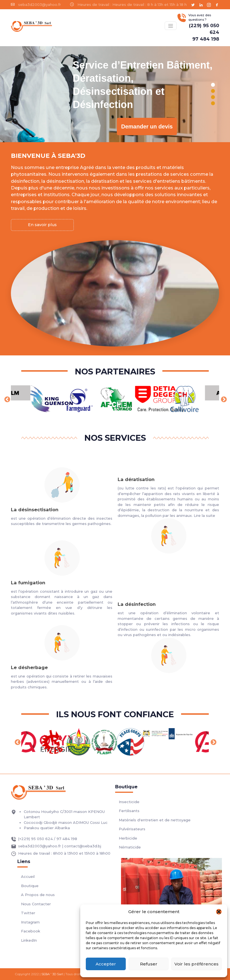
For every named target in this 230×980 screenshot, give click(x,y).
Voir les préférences (196, 964)
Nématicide (130, 847)
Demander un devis (147, 126)
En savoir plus (42, 225)
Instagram (30, 922)
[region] (115, 94)
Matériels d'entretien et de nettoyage (155, 820)
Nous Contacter (36, 904)
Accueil (28, 876)
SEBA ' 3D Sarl (52, 974)
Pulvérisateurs (132, 829)
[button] (219, 912)
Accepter (106, 964)
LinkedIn (29, 940)
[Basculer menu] (170, 26)
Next (223, 399)
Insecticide (129, 802)
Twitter (28, 913)
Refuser (149, 964)
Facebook (31, 931)
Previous (7, 399)
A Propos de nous (38, 895)
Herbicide (128, 838)
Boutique (30, 886)
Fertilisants (129, 811)
